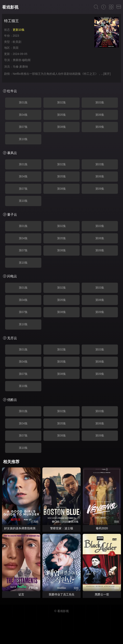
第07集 (23, 127)
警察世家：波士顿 (62, 528)
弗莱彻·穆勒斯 (22, 60)
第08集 (62, 127)
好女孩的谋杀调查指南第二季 (23, 528)
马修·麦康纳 (20, 67)
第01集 (23, 102)
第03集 (100, 102)
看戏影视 (10, 7)
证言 (21, 594)
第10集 (23, 139)
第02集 (62, 102)
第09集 (100, 127)
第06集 (100, 115)
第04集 (23, 115)
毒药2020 (102, 528)
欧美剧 (17, 42)
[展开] (107, 74)
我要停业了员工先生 (62, 594)
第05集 (62, 115)
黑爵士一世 (102, 594)
